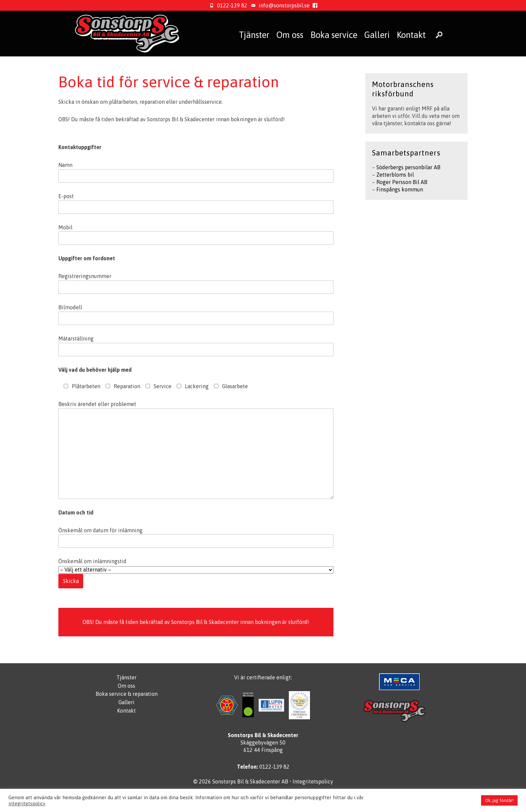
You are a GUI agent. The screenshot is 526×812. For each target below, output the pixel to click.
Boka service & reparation (127, 694)
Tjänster (254, 35)
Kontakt (411, 35)
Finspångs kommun (400, 189)
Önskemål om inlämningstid (196, 571)
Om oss (290, 35)
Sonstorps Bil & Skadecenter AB (250, 781)
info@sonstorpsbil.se (279, 5)
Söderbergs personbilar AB (408, 167)
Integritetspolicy (313, 781)
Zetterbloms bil (395, 175)
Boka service (334, 35)
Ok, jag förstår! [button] (499, 800)
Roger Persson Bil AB (402, 182)
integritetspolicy (27, 803)
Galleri (377, 35)
